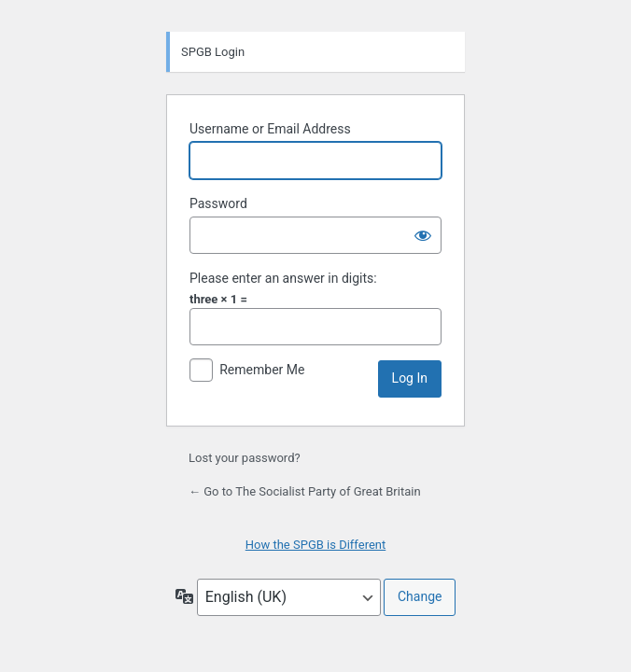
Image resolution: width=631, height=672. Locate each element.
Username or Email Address (270, 129)
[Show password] (423, 235)
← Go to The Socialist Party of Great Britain (305, 491)
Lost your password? (245, 458)
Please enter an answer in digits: (283, 278)
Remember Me (262, 370)
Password (218, 203)
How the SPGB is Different (316, 545)
